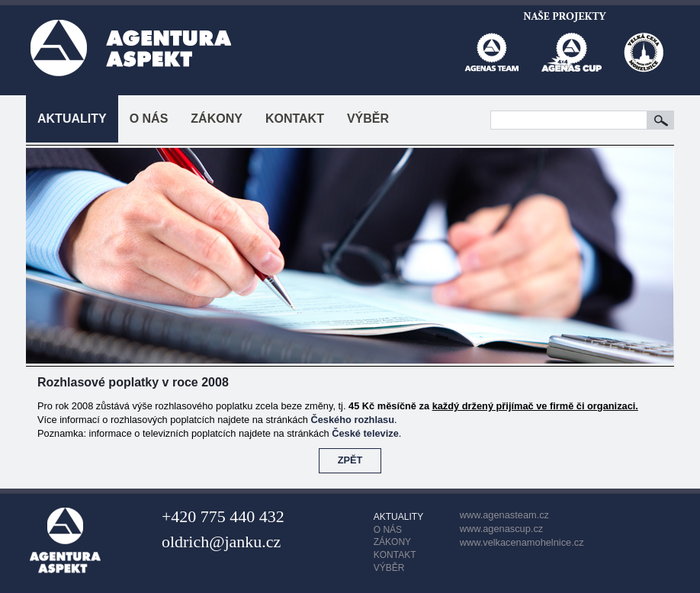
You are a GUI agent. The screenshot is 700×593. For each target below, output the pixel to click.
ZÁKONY (217, 119)
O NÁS (149, 119)
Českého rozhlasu (353, 420)
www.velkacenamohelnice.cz (522, 542)
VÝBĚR (368, 119)
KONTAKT (295, 119)
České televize (365, 433)
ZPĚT (350, 460)
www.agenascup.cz (502, 529)
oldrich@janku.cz (221, 542)
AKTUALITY (72, 119)
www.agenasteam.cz (504, 515)
